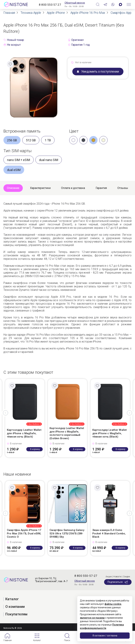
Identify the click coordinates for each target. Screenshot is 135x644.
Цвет (74, 131)
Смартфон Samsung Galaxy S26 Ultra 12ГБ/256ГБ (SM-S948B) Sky (67, 533)
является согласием (92, 618)
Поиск (67, 640)
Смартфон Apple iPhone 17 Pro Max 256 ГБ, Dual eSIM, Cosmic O (24, 533)
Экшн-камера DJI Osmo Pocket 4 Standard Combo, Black (109, 533)
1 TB (48, 140)
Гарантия (101, 188)
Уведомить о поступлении (98, 71)
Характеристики (40, 188)
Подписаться (118, 582)
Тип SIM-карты (18, 151)
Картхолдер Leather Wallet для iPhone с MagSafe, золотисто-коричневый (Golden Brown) (67, 433)
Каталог (37, 640)
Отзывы (123, 188)
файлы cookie (113, 604)
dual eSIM (14, 170)
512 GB (31, 140)
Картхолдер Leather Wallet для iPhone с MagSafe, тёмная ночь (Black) (24, 433)
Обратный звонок (75, 3)
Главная (8, 640)
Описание (13, 188)
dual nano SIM (49, 160)
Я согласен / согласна (105, 636)
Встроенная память (22, 131)
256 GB (12, 140)
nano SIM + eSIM (19, 160)
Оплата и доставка (73, 188)
